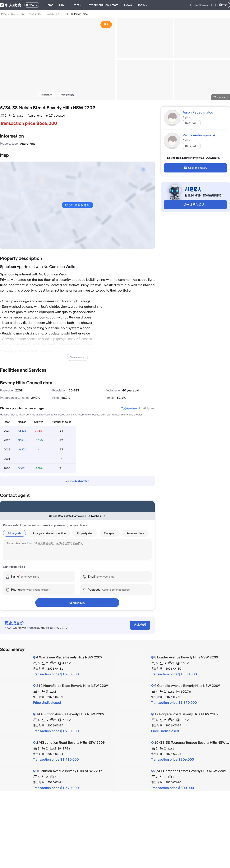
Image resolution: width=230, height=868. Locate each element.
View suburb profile (77, 481)
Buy (13, 14)
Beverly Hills (53, 14)
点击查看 (140, 625)
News (128, 5)
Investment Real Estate (103, 5)
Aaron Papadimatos (198, 112)
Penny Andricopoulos (199, 135)
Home (49, 5)
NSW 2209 (35, 14)
